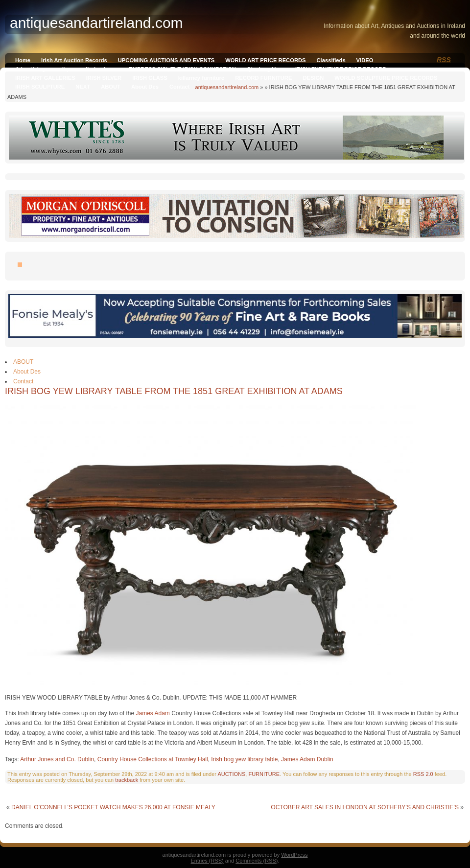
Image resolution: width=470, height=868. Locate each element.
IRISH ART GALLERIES (45, 78)
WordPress (294, 855)
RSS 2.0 (423, 774)
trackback (127, 780)
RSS (444, 60)
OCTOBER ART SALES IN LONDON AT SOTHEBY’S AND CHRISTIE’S (365, 807)
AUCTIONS (231, 774)
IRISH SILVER (104, 78)
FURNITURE (264, 774)
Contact (180, 87)
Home (23, 60)
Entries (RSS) (207, 861)
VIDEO (365, 60)
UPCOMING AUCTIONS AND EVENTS (166, 60)
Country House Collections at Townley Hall (153, 759)
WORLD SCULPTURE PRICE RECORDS (386, 78)
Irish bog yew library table (244, 759)
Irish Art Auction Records (74, 60)
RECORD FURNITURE (263, 78)
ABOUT (111, 87)
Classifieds (331, 60)
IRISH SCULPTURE (40, 87)
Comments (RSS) (257, 861)
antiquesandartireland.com (227, 87)
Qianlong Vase (266, 69)
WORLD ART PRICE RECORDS (265, 60)
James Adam (153, 713)
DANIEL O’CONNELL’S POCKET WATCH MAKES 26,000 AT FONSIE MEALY (113, 807)
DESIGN (313, 78)
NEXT (83, 87)
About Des (145, 87)
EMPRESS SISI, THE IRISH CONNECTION (182, 69)
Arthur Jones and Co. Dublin (57, 759)
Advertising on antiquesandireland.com (67, 69)
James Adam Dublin (307, 759)
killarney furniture (201, 78)
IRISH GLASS (150, 78)
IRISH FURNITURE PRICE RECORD (341, 69)
